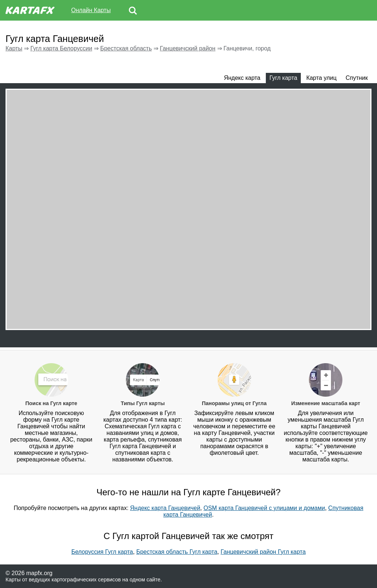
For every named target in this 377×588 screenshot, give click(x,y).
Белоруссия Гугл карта (102, 552)
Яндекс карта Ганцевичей (165, 508)
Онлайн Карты (91, 10)
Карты (14, 48)
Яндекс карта (242, 78)
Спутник (357, 78)
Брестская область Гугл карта (177, 552)
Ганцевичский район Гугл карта (263, 552)
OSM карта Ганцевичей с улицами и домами (264, 508)
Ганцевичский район (188, 48)
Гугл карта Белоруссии (61, 48)
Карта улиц (321, 78)
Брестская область (126, 48)
